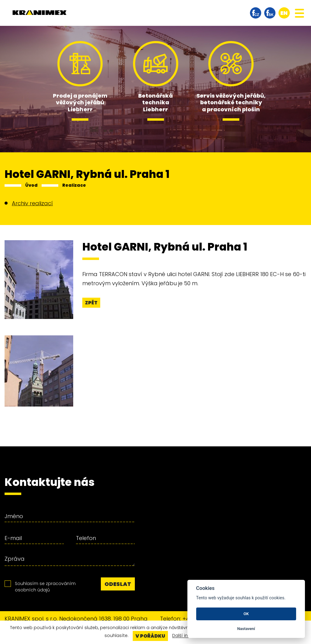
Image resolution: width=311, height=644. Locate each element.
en (284, 13)
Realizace (74, 185)
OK (246, 614)
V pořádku (150, 636)
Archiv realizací (32, 203)
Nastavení (246, 629)
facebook (256, 13)
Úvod (31, 185)
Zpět (91, 303)
